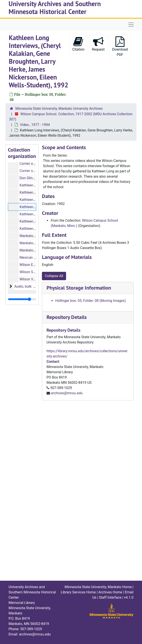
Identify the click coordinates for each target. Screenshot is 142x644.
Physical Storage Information (79, 288)
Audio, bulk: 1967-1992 (32, 286)
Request (98, 44)
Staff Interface (110, 597)
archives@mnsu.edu (67, 393)
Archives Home (110, 592)
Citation (78, 44)
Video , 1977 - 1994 (35, 125)
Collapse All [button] (54, 276)
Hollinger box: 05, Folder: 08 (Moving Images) (91, 301)
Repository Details (67, 317)
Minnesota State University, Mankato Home (98, 587)
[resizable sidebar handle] (22, 299)
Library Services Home (78, 592)
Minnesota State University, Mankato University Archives (59, 109)
